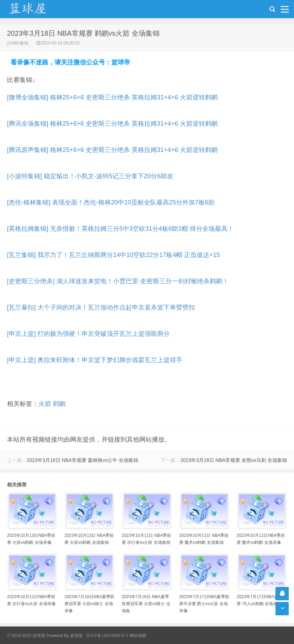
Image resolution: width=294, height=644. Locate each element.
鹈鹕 (59, 404)
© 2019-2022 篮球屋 (26, 636)
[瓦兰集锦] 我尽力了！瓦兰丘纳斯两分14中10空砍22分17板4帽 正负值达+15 (114, 255)
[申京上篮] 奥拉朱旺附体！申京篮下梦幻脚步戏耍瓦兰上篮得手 (95, 360)
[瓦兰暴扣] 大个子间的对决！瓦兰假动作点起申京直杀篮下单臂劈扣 (101, 307)
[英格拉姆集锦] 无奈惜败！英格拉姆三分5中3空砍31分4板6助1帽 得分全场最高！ (120, 229)
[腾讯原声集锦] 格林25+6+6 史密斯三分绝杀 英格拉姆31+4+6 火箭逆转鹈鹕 (112, 150)
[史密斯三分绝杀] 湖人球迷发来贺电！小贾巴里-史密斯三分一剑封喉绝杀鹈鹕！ (118, 281)
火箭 (45, 404)
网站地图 (138, 636)
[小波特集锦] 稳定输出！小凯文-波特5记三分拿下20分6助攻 (90, 176)
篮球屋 (76, 636)
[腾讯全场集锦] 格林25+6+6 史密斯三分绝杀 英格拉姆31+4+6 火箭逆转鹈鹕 (112, 124)
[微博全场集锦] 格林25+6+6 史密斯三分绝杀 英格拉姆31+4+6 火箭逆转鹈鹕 (112, 97)
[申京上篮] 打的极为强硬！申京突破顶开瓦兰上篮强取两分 (88, 334)
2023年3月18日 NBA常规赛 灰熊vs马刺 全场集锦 (234, 460)
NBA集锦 (20, 43)
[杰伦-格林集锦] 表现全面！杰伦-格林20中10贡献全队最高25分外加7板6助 (111, 202)
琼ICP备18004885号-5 (107, 636)
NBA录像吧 (35, 9)
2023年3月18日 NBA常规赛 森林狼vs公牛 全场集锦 (82, 460)
